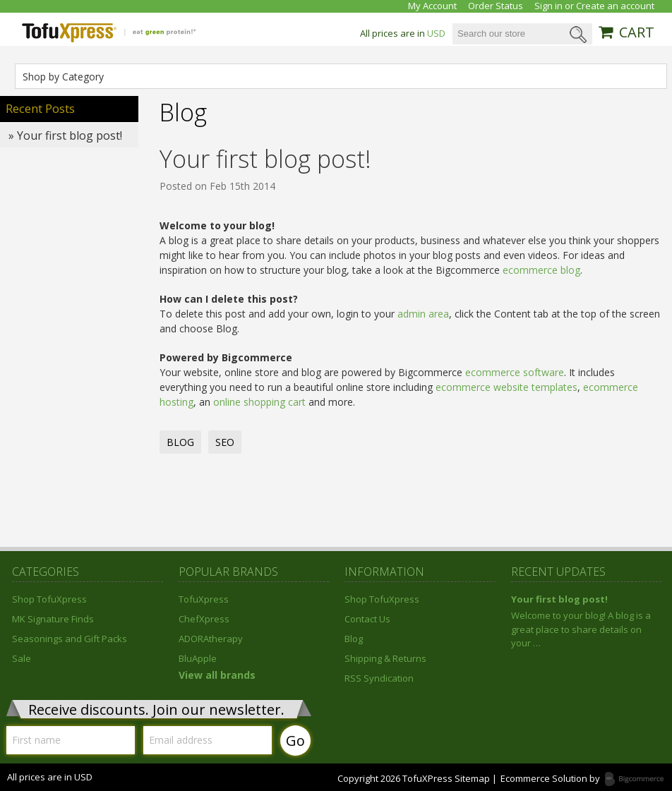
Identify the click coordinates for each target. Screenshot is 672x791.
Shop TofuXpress (49, 599)
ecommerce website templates (506, 387)
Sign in (548, 6)
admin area (423, 314)
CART (637, 32)
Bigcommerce (638, 780)
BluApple (198, 658)
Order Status (496, 6)
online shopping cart (259, 402)
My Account (432, 6)
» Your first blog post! (65, 135)
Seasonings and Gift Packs (70, 639)
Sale (22, 658)
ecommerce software (515, 372)
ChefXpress (204, 619)
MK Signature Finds (53, 619)
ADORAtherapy (211, 639)
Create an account (615, 6)
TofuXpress (204, 599)
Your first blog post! (265, 159)
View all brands (217, 675)
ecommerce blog (541, 270)
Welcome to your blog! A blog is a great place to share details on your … (581, 629)
